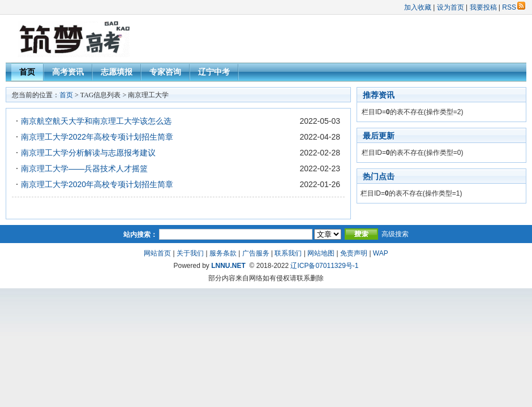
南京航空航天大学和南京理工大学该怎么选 (96, 121)
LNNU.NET (228, 266)
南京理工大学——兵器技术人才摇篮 (84, 168)
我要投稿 (483, 7)
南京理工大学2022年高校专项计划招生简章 (97, 137)
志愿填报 (117, 72)
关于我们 (190, 253)
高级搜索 (395, 234)
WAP (381, 253)
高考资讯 (68, 72)
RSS (514, 7)
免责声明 (354, 253)
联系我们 (288, 253)
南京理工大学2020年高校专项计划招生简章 (97, 184)
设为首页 (451, 7)
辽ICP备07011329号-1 (324, 266)
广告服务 (256, 253)
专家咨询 (165, 72)
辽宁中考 (214, 72)
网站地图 (321, 253)
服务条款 (223, 253)
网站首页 (157, 253)
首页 (27, 72)
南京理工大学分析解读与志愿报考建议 (88, 153)
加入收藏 (418, 7)
